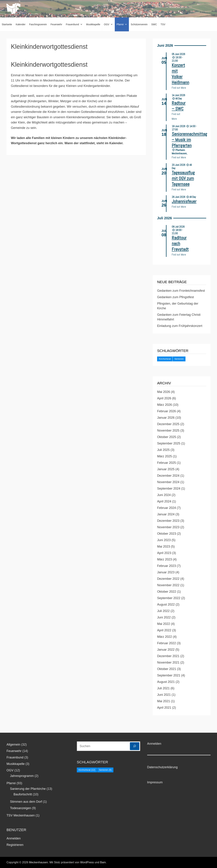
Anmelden (13, 838)
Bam (103, 862)
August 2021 (166, 682)
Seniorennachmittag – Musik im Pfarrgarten (189, 140)
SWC (154, 24)
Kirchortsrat (165, 359)
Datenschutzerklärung (162, 767)
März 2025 (164, 456)
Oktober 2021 (167, 669)
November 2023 (168, 527)
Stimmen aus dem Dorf (26, 802)
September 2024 (169, 489)
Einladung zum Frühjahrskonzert (180, 326)
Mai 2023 (164, 547)
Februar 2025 (166, 463)
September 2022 (169, 598)
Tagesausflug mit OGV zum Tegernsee (183, 178)
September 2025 (169, 443)
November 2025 (168, 431)
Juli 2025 (163, 450)
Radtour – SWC (179, 106)
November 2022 (168, 585)
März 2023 (164, 559)
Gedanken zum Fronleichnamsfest (181, 291)
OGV (108, 24)
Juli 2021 (163, 688)
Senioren (179, 359)
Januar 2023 (166, 572)
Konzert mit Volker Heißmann (180, 74)
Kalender (21, 24)
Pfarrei (122, 24)
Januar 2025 (166, 469)
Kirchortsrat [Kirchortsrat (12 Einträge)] (87, 770)
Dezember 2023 (168, 521)
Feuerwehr (56, 24)
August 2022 (166, 604)
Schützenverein (139, 24)
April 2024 (164, 501)
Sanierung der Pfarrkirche (28, 789)
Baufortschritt (23, 794)
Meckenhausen (39, 862)
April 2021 (164, 708)
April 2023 (164, 553)
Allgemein (13, 745)
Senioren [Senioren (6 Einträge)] (105, 770)
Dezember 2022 (168, 579)
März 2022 (164, 637)
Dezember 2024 (168, 476)
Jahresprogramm (22, 776)
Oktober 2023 (167, 534)
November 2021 (168, 662)
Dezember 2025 (168, 424)
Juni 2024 (164, 495)
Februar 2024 (166, 508)
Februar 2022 (166, 643)
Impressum (155, 782)
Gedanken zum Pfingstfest (175, 297)
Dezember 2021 (168, 656)
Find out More (179, 88)
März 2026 (164, 405)
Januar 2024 (166, 514)
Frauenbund (74, 24)
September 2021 (169, 675)
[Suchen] (135, 746)
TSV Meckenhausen (21, 815)
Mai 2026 (164, 392)
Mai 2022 (164, 624)
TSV (163, 24)
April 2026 (164, 398)
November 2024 (168, 482)
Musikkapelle (93, 24)
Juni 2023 (164, 540)
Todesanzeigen (20, 808)
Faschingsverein (38, 24)
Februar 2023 (166, 566)
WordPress (87, 862)
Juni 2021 (164, 695)
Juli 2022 (163, 611)
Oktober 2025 (167, 437)
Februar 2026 (166, 411)
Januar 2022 (166, 650)
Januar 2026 (166, 418)
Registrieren (15, 845)
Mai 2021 (164, 701)
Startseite (7, 24)
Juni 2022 (164, 617)
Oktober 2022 (167, 592)
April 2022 (164, 630)
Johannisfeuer (184, 201)
